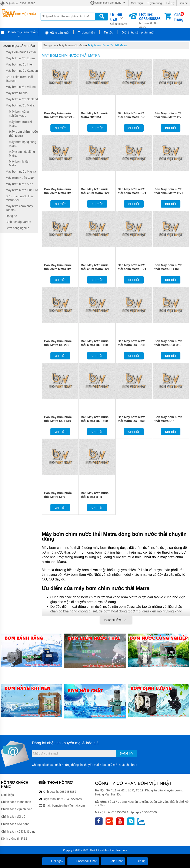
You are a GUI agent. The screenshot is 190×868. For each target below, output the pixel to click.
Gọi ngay (54, 861)
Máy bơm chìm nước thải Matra (107, 45)
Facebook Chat (83, 861)
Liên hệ (183, 3)
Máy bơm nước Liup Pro (22, 190)
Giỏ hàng (179, 17)
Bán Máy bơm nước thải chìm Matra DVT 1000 (132, 269)
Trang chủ (50, 45)
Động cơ (11, 216)
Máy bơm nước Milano (21, 87)
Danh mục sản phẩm (23, 32)
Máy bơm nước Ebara (20, 58)
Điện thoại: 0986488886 (18, 3)
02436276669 (73, 799)
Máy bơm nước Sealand (22, 99)
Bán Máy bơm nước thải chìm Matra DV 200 (168, 117)
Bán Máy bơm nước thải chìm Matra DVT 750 (95, 269)
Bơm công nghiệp (17, 228)
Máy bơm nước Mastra (21, 172)
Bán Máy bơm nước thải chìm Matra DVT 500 (58, 269)
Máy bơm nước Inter (19, 64)
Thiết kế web (97, 850)
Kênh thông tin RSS (14, 839)
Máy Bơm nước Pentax (21, 52)
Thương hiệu (86, 32)
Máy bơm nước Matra (72, 45)
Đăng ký (126, 753)
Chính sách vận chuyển (17, 809)
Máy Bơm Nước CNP (20, 178)
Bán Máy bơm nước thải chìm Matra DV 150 (131, 117)
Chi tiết (60, 128)
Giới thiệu (137, 3)
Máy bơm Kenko (17, 93)
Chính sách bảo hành (15, 824)
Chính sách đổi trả (13, 817)
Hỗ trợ (170, 3)
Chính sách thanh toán (16, 802)
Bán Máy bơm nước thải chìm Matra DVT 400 (169, 193)
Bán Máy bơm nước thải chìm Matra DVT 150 (58, 193)
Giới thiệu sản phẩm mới (138, 32)
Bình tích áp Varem (18, 222)
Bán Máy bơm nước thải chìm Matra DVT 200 (95, 193)
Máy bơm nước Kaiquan (22, 71)
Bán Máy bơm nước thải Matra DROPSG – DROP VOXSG (59, 117)
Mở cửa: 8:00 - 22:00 (151, 20)
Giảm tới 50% (119, 19)
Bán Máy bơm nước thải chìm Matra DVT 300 (132, 193)
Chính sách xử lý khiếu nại (19, 832)
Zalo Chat (113, 861)
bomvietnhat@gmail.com (68, 805)
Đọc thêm (116, 620)
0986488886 (68, 792)
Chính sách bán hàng (108, 3)
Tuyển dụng (155, 3)
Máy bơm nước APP (19, 184)
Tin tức (108, 32)
